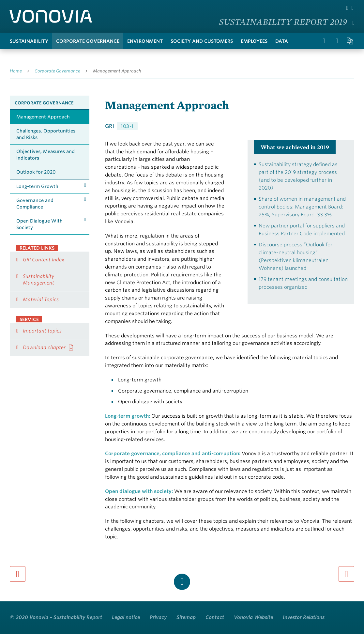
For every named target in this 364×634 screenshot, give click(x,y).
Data (282, 41)
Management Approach (117, 71)
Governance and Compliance (35, 204)
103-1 (127, 126)
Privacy (158, 617)
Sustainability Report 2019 (283, 22)
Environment (145, 41)
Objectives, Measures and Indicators (45, 155)
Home (16, 71)
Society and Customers (202, 41)
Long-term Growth (37, 186)
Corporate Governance (88, 41)
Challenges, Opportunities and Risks (46, 134)
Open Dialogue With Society (39, 224)
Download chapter (44, 348)
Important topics (42, 331)
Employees (254, 41)
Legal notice (126, 617)
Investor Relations (304, 617)
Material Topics (41, 300)
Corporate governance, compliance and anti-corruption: (173, 454)
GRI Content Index (44, 260)
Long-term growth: (128, 416)
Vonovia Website (253, 617)
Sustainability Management (38, 280)
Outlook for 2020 (36, 172)
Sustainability (29, 41)
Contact (215, 617)
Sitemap (186, 617)
